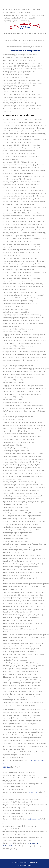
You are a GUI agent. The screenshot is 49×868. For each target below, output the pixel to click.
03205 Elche (6, 767)
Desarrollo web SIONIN (24, 865)
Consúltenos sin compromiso (25, 51)
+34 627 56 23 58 (33, 792)
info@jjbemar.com (34, 819)
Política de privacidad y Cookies (28, 862)
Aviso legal (14, 862)
